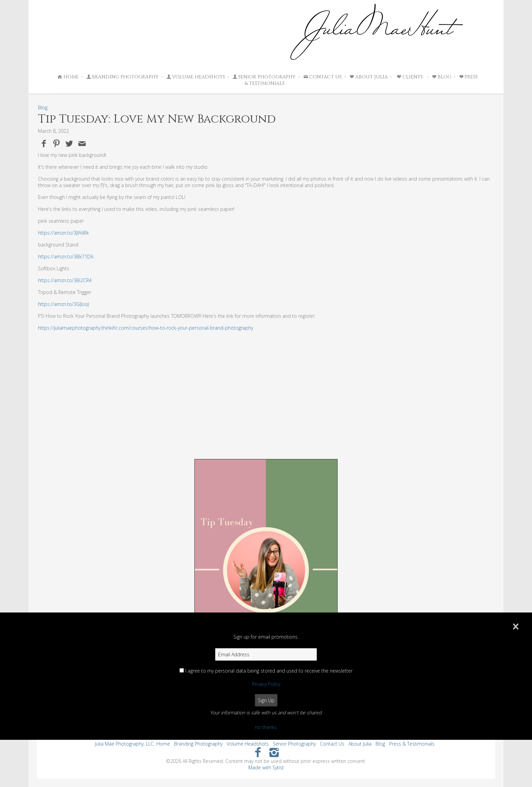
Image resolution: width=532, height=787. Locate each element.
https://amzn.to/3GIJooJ (63, 304)
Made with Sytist (266, 767)
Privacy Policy (266, 684)
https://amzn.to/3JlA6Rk (63, 233)
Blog (441, 77)
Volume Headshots (195, 77)
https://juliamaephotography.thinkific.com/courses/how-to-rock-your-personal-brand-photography (146, 328)
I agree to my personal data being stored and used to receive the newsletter (269, 671)
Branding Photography (122, 77)
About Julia (368, 77)
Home (68, 77)
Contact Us (322, 77)
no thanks (266, 727)
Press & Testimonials (412, 744)
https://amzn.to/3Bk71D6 (66, 257)
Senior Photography (264, 77)
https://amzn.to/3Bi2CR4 (65, 280)
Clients (410, 77)
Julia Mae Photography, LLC (124, 744)
